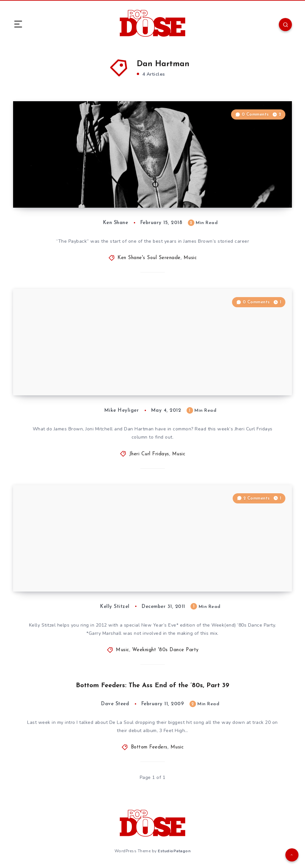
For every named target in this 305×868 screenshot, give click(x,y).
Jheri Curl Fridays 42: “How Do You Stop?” (89, 382)
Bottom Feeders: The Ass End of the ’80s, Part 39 (152, 686)
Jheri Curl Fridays (149, 454)
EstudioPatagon (174, 851)
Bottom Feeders (149, 747)
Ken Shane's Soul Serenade (149, 258)
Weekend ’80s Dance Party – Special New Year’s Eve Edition (99, 574)
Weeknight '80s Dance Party (165, 650)
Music (190, 258)
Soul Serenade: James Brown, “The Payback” (92, 195)
